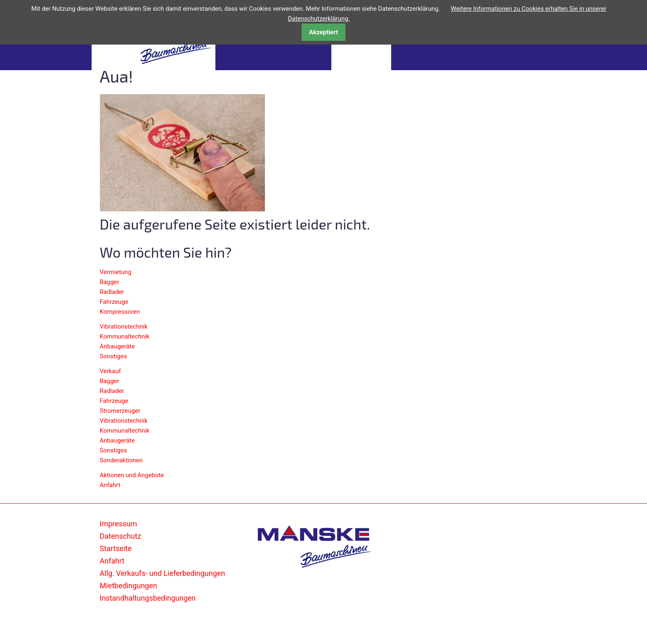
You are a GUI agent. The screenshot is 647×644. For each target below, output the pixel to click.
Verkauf (111, 371)
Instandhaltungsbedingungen (148, 598)
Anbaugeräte (117, 346)
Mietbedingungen (129, 586)
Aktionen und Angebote (132, 475)
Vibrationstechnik (124, 327)
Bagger (110, 282)
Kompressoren (120, 312)
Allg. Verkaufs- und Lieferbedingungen (163, 573)
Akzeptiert (323, 32)
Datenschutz (120, 536)
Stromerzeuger (120, 411)
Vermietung (116, 272)
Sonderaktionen (121, 460)
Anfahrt (110, 485)
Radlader (112, 292)
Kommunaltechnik (125, 336)
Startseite (116, 548)
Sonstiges (113, 356)
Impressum (119, 524)
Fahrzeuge (114, 302)
